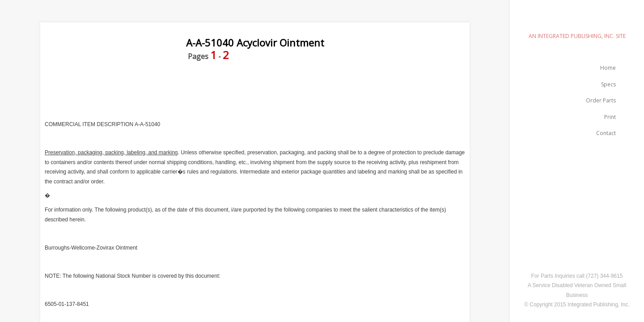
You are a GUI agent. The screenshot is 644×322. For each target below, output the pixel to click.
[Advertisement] (203, 91)
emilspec (577, 20)
